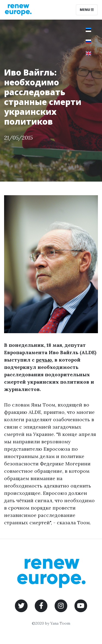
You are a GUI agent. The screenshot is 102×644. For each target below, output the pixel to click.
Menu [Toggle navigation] (87, 10)
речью (44, 360)
